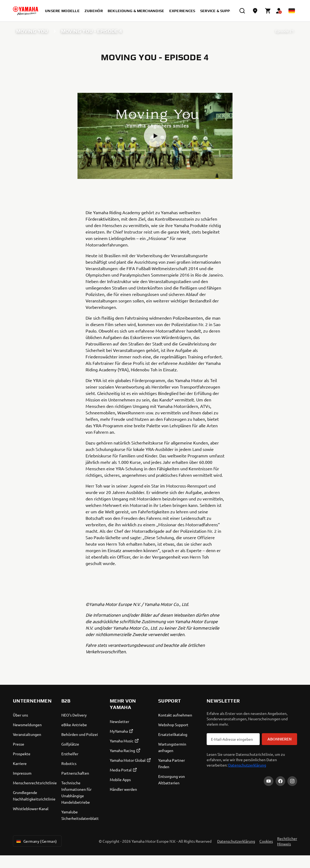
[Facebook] (280, 781)
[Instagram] (292, 781)
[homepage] (26, 11)
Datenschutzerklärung (247, 765)
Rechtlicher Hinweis (287, 841)
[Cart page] (268, 11)
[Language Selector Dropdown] (292, 11)
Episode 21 (285, 31)
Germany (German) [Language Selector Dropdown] (36, 841)
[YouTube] (269, 781)
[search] (242, 11)
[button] (155, 136)
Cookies (266, 841)
